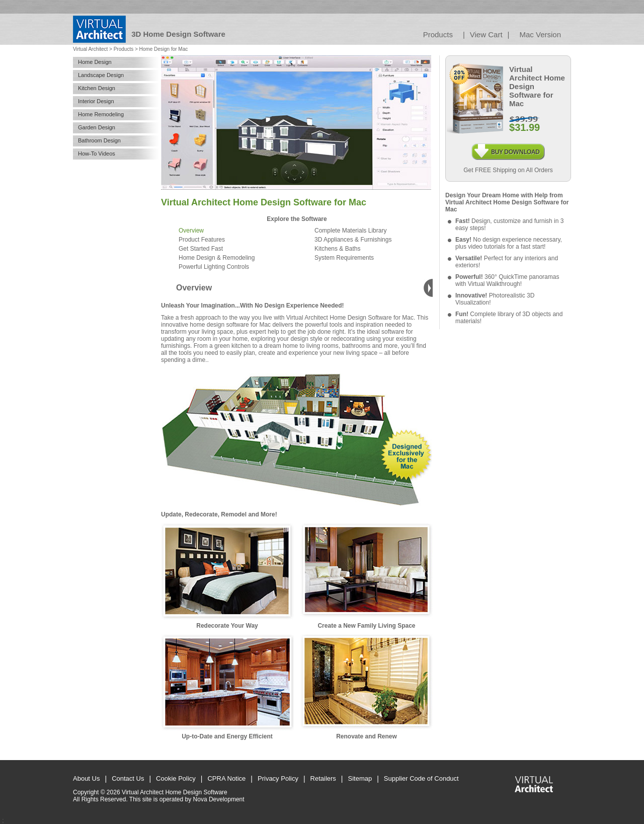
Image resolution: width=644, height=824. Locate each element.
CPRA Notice (226, 778)
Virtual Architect (90, 49)
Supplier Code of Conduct (421, 778)
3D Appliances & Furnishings (353, 240)
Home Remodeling (101, 114)
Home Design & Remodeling (217, 258)
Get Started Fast (201, 249)
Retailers (323, 778)
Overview (191, 231)
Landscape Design (101, 75)
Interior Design (96, 101)
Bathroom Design (99, 140)
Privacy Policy (278, 778)
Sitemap (360, 778)
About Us (86, 778)
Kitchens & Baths (337, 249)
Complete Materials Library (350, 231)
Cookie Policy (176, 778)
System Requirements (344, 258)
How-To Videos (97, 154)
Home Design (95, 62)
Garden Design (97, 127)
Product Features (202, 240)
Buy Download (508, 147)
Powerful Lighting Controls (214, 267)
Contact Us (128, 778)
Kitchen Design (97, 88)
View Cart (486, 34)
